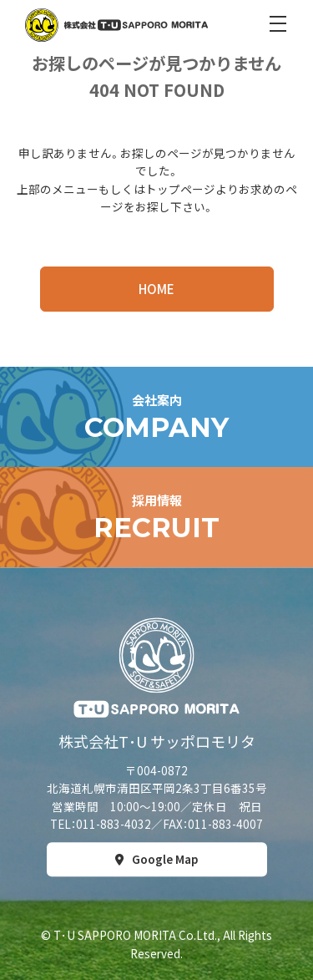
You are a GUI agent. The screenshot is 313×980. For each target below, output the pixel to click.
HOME (156, 289)
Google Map (165, 859)
